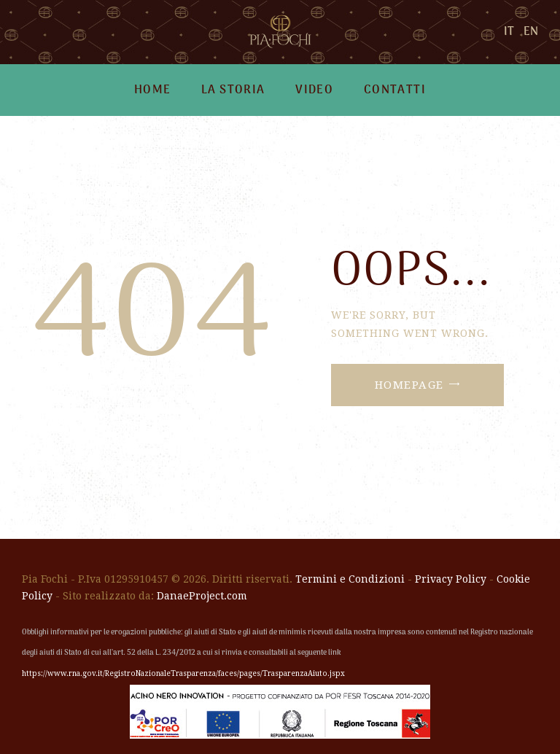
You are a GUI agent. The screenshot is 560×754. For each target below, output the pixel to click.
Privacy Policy (451, 579)
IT (509, 32)
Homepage (409, 385)
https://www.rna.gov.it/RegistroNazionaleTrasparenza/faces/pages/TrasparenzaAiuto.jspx (183, 673)
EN (531, 32)
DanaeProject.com (202, 596)
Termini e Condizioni (350, 579)
